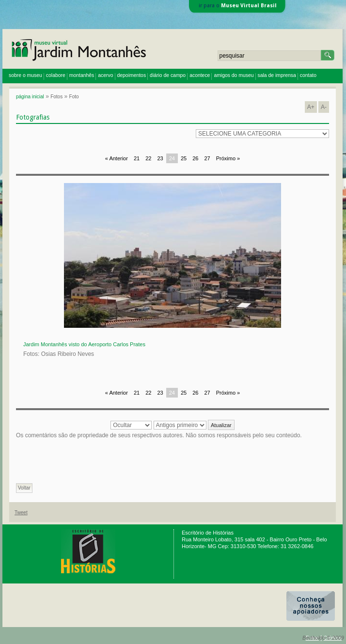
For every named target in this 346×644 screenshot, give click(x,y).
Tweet (21, 513)
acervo (105, 75)
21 (137, 158)
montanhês (82, 75)
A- (324, 107)
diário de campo (168, 75)
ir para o (238, 6)
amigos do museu (234, 75)
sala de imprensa (277, 75)
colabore (56, 75)
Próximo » (228, 158)
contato (308, 75)
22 (148, 158)
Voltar (24, 488)
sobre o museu (25, 75)
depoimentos (132, 75)
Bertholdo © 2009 (323, 638)
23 (160, 158)
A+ (311, 107)
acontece (200, 75)
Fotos (56, 97)
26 (195, 158)
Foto (74, 97)
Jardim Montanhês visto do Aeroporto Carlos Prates (84, 344)
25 (184, 158)
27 (207, 158)
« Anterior (117, 158)
